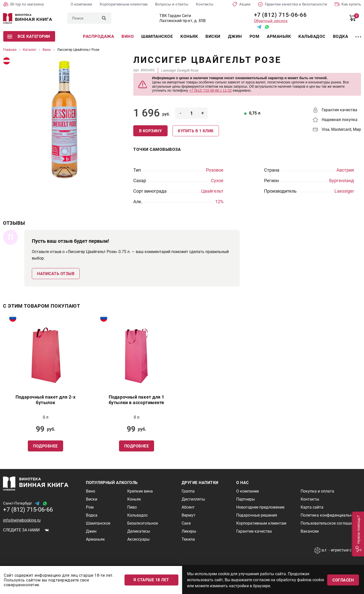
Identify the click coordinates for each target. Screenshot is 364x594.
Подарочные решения (257, 515)
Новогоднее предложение (260, 507)
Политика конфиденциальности (331, 515)
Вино (128, 36)
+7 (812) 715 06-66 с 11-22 (210, 90)
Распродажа (98, 36)
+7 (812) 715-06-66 (279, 15)
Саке (186, 523)
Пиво (132, 507)
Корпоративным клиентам (124, 4)
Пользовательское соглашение (330, 523)
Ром (255, 36)
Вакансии (310, 531)
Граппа (188, 491)
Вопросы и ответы (172, 4)
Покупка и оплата (317, 491)
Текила (188, 539)
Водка (341, 36)
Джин (235, 36)
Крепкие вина (140, 491)
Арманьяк (279, 36)
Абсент (188, 507)
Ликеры (189, 531)
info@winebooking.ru (22, 520)
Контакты (205, 4)
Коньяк (189, 36)
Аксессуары (138, 539)
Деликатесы (139, 531)
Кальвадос (312, 36)
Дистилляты (193, 499)
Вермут (189, 515)
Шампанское (157, 36)
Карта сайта (312, 507)
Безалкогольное (143, 523)
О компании (81, 4)
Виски (213, 36)
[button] (358, 534)
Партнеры (246, 499)
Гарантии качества (254, 531)
